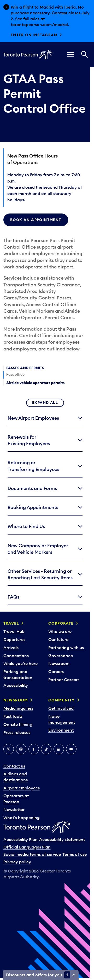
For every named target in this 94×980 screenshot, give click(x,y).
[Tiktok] (46, 749)
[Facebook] (34, 749)
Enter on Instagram (34, 35)
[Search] (85, 55)
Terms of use (75, 854)
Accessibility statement (62, 839)
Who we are (60, 631)
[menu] (70, 55)
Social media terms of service (32, 854)
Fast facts (13, 716)
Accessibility (16, 685)
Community (62, 700)
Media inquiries (18, 708)
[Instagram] (21, 749)
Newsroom (59, 663)
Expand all (45, 403)
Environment (61, 730)
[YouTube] (71, 749)
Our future (58, 639)
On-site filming (18, 724)
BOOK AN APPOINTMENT (36, 220)
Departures (14, 639)
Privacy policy (17, 862)
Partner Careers (64, 680)
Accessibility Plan (20, 839)
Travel (11, 623)
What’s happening (22, 818)
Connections (16, 656)
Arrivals (11, 648)
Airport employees (22, 788)
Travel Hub (14, 631)
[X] (9, 749)
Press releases (17, 732)
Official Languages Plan (27, 847)
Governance (61, 656)
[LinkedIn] (59, 749)
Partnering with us (66, 648)
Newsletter (14, 809)
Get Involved (61, 708)
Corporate (61, 623)
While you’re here (20, 663)
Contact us (14, 766)
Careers (56, 671)
